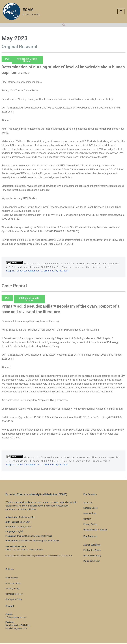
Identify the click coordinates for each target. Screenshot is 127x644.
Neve (49, 641)
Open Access (12, 578)
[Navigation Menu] (121, 11)
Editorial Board (90, 509)
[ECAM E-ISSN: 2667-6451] (21, 11)
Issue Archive (90, 514)
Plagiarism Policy (92, 562)
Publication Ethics (92, 551)
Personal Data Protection (95, 530)
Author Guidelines (92, 545)
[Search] (64, 25)
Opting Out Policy (14, 600)
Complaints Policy (14, 595)
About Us (88, 503)
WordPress (74, 641)
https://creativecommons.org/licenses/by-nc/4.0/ (38, 271)
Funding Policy (12, 589)
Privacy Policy (90, 525)
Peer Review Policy (92, 556)
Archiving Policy (13, 584)
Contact (87, 519)
